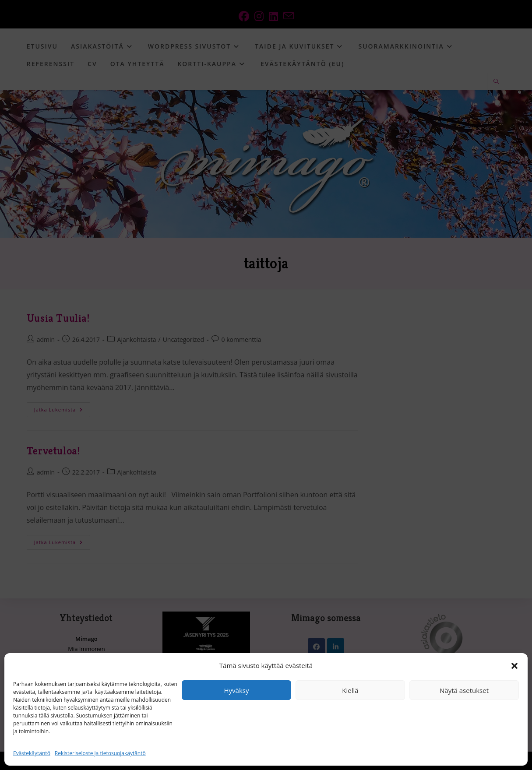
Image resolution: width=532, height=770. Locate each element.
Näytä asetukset (464, 690)
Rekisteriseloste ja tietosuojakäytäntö (100, 753)
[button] (514, 666)
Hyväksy (237, 690)
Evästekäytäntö (32, 753)
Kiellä (350, 690)
